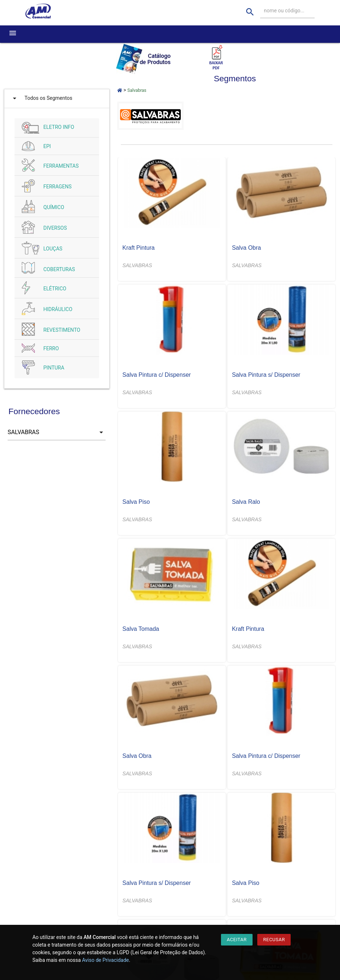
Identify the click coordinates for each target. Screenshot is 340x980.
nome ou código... (284, 11)
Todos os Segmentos (41, 98)
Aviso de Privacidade (105, 960)
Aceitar (237, 940)
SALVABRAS (137, 265)
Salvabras (137, 90)
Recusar (274, 940)
